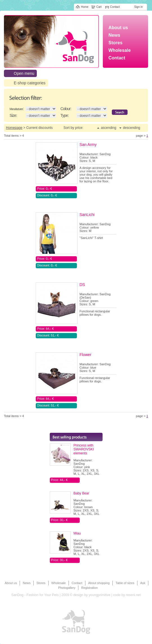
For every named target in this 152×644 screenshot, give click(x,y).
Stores (41, 583)
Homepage (14, 128)
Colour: (66, 109)
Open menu (24, 73)
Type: (64, 115)
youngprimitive (100, 595)
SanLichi (87, 215)
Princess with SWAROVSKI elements (84, 449)
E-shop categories (30, 83)
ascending (109, 128)
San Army (88, 145)
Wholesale (59, 583)
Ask (143, 583)
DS (82, 285)
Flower (85, 355)
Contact (77, 583)
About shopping (99, 583)
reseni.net (133, 595)
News (27, 583)
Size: (13, 115)
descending (132, 128)
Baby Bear (81, 493)
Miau (77, 533)
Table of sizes (125, 583)
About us (11, 583)
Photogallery (67, 588)
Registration (89, 588)
